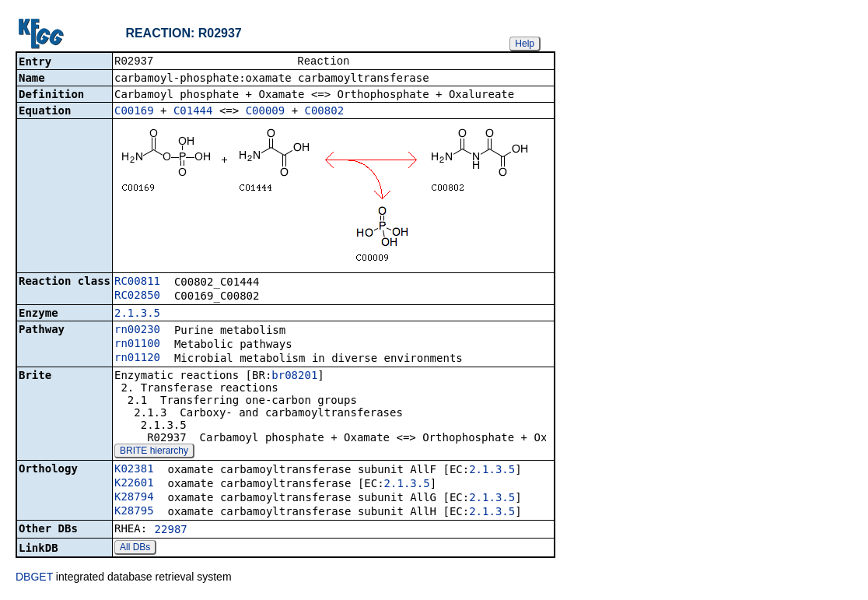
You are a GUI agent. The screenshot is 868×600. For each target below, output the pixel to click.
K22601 (134, 484)
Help (525, 44)
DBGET (34, 578)
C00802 (325, 112)
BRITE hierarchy (154, 452)
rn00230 (137, 331)
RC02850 (137, 296)
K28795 (134, 512)
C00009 (266, 112)
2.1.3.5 (137, 314)
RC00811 (137, 282)
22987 (171, 531)
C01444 (193, 112)
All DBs (135, 549)
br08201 (294, 377)
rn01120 (137, 359)
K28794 (134, 498)
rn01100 (137, 345)
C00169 (134, 112)
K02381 (134, 470)
